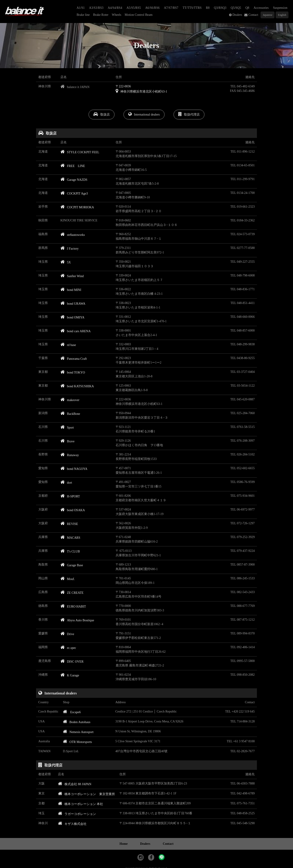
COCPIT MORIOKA (77, 207)
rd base (68, 345)
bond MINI (71, 290)
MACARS (70, 538)
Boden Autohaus (77, 722)
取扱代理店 (189, 114)
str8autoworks (73, 235)
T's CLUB (70, 551)
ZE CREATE (72, 593)
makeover (70, 400)
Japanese (268, 15)
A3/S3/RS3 (96, 8)
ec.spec (68, 648)
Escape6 (72, 712)
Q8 (247, 8)
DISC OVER (72, 662)
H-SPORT (70, 496)
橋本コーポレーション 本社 (81, 804)
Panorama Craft (74, 359)
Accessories (261, 8)
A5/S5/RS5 (134, 8)
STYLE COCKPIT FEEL (80, 152)
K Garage (70, 675)
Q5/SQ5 (236, 8)
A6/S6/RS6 (152, 8)
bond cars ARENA (76, 331)
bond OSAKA (73, 510)
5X (66, 262)
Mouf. (68, 579)
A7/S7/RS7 (171, 8)
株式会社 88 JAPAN (75, 784)
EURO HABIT (73, 607)
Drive (67, 634)
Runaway (70, 455)
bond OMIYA (72, 317)
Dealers (237, 15)
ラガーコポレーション (77, 814)
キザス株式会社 (72, 824)
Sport (67, 428)
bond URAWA (73, 304)
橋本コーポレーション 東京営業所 (86, 794)
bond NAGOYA (74, 469)
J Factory (70, 249)
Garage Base (72, 565)
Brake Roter (101, 15)
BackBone (70, 414)
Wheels (117, 15)
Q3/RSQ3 (220, 8)
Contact (253, 15)
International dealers (144, 114)
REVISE (69, 524)
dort (66, 483)
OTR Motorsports (77, 742)
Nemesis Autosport (78, 732)
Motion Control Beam (139, 15)
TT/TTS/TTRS (192, 8)
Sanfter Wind (72, 276)
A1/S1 (81, 8)
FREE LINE (73, 166)
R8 (208, 8)
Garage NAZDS (74, 180)
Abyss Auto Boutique (77, 620)
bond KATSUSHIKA (77, 386)
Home (124, 844)
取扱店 (102, 114)
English (282, 15)
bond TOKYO (73, 372)
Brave (67, 441)
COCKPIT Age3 (74, 194)
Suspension (280, 8)
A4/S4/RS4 (115, 8)
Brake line (83, 15)
